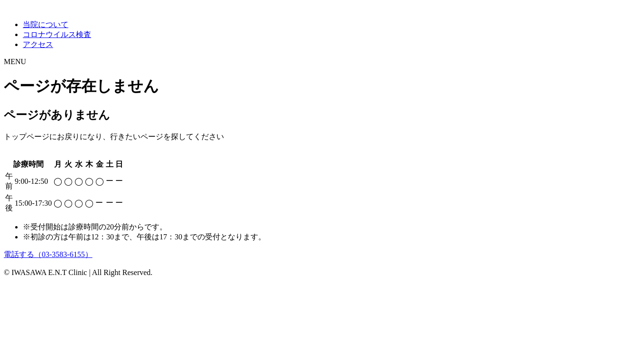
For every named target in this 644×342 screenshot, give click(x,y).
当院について (46, 24)
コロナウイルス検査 (57, 34)
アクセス (38, 44)
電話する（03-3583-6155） (48, 254)
